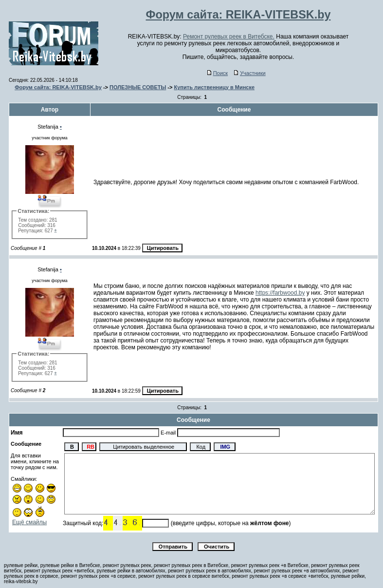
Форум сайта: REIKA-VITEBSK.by (58, 87)
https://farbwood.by (280, 293)
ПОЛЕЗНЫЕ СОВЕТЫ (138, 87)
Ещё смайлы (29, 522)
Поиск (218, 73)
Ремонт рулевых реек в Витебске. (229, 37)
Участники (250, 73)
